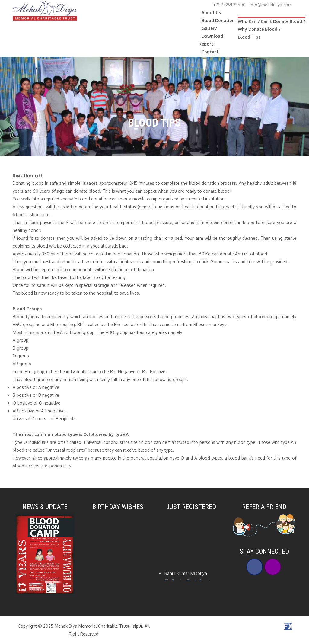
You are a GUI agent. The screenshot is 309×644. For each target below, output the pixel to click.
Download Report (211, 40)
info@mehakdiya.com (271, 5)
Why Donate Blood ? (259, 29)
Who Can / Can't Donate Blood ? (272, 21)
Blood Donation (218, 20)
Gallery (209, 28)
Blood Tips (249, 37)
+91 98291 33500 (229, 5)
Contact (210, 52)
